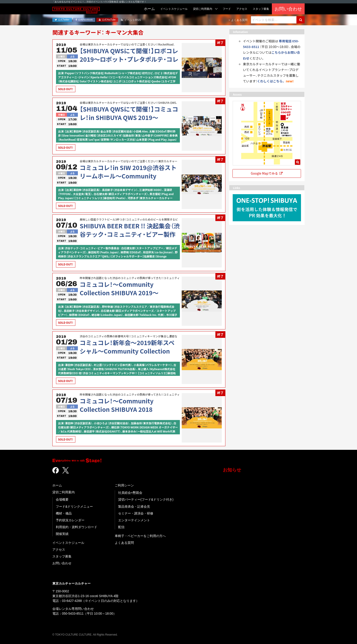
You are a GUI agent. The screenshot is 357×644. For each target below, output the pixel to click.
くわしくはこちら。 (271, 81)
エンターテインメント (134, 520)
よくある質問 (124, 543)
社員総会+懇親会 (130, 493)
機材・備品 (64, 513)
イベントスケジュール (68, 543)
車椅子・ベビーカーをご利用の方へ (140, 536)
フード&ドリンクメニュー (74, 507)
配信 (121, 527)
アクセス (59, 550)
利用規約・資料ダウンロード (76, 527)
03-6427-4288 (72, 601)
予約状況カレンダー (70, 520)
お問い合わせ (62, 563)
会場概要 (62, 499)
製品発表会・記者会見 (134, 507)
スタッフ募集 (62, 556)
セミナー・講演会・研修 (136, 513)
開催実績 (62, 534)
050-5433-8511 (73, 613)
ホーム (57, 485)
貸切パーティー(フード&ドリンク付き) (146, 499)
